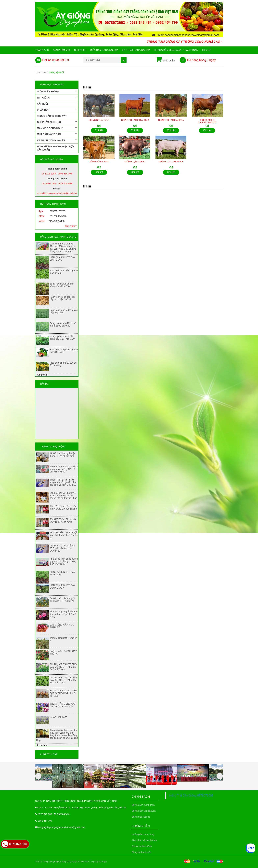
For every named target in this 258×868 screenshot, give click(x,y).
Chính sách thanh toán (143, 805)
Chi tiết (99, 130)
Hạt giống (57, 98)
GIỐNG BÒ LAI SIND (99, 162)
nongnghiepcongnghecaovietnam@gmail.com (62, 827)
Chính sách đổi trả (141, 817)
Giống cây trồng (57, 91)
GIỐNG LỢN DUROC (135, 162)
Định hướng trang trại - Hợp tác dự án (55, 148)
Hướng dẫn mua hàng (143, 834)
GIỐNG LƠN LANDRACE (171, 162)
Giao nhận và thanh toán (144, 840)
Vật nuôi (57, 104)
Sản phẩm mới (61, 50)
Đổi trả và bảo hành (142, 846)
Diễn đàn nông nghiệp (104, 50)
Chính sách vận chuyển (144, 811)
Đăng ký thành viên (141, 852)
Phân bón (57, 110)
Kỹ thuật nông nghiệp (136, 50)
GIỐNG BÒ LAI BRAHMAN (171, 120)
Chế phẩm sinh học (57, 122)
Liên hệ (206, 50)
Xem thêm (42, 375)
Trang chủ (42, 50)
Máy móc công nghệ (57, 128)
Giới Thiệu (80, 50)
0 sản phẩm (165, 60)
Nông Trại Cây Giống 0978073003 (191, 796)
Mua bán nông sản (57, 134)
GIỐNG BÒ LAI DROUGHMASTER (207, 121)
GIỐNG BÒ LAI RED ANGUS (135, 120)
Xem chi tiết (71, 226)
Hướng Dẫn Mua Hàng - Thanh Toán (176, 50)
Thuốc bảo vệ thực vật (52, 116)
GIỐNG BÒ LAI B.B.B (99, 120)
